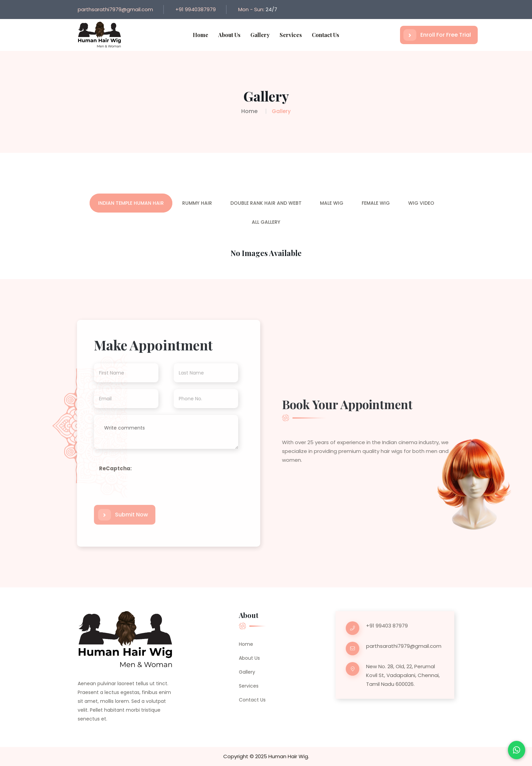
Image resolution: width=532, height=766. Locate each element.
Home (201, 35)
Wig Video (421, 203)
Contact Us (326, 35)
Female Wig (376, 203)
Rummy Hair (197, 203)
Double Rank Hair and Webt (266, 203)
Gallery (260, 35)
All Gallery (266, 222)
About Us (229, 35)
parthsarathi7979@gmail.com (115, 9)
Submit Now (120, 515)
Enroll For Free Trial (437, 35)
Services (291, 35)
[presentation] (147, 498)
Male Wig (332, 203)
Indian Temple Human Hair (131, 203)
